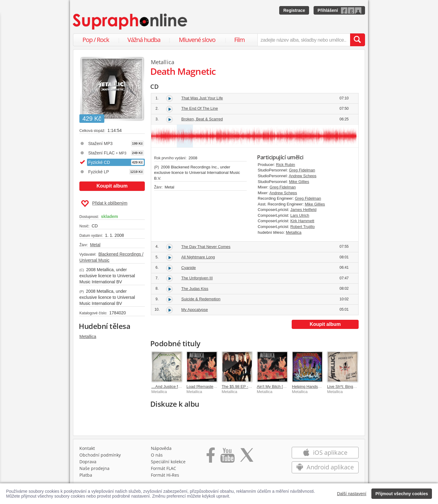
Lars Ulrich (300, 215)
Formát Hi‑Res (165, 475)
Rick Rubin (285, 165)
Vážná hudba (144, 40)
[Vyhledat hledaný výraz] (357, 40)
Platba (86, 475)
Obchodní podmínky (100, 455)
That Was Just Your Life (202, 98)
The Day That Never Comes (206, 247)
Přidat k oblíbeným (104, 204)
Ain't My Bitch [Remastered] (281, 387)
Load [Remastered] (203, 387)
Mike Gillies (299, 182)
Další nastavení (352, 494)
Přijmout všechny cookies (402, 494)
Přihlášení (328, 10)
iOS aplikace (325, 452)
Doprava (88, 462)
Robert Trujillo (302, 227)
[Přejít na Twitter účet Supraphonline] (247, 457)
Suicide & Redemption (201, 299)
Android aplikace (325, 467)
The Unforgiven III (197, 278)
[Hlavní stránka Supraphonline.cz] (130, 22)
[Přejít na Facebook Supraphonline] (211, 457)
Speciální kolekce (168, 462)
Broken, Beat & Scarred (202, 119)
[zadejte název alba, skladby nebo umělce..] (304, 40)
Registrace (294, 10)
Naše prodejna (94, 468)
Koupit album (112, 186)
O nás (157, 455)
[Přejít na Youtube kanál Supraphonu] (227, 457)
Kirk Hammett (302, 221)
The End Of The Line (200, 108)
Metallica (88, 337)
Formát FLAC (163, 468)
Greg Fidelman (302, 170)
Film (240, 40)
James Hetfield (303, 210)
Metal (95, 245)
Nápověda (161, 448)
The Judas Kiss (195, 289)
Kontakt (87, 448)
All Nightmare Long (198, 257)
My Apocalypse (195, 310)
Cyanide (189, 268)
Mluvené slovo (197, 40)
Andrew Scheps (302, 176)
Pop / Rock (96, 40)
